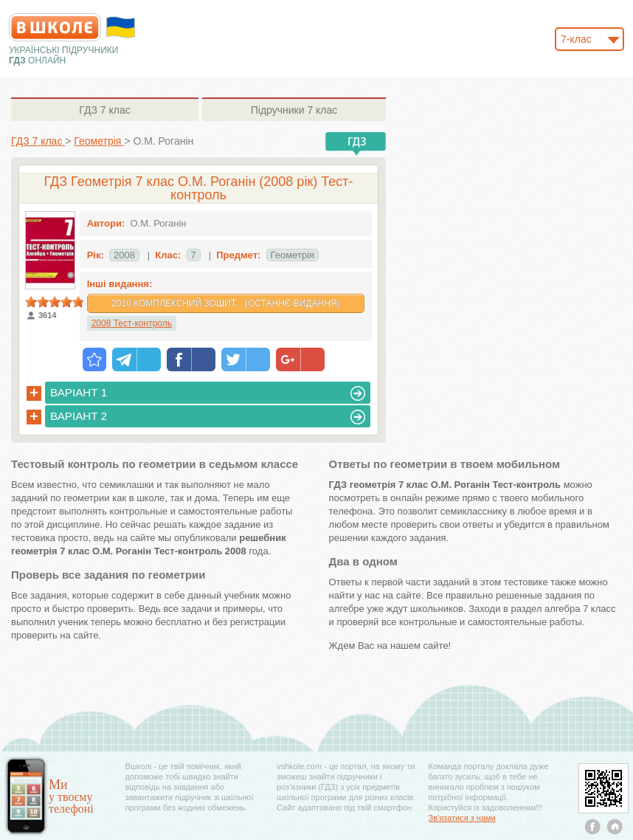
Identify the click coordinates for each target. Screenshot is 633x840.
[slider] (55, 302)
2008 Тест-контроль (132, 323)
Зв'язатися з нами (462, 818)
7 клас (104, 110)
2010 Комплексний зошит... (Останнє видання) (225, 303)
